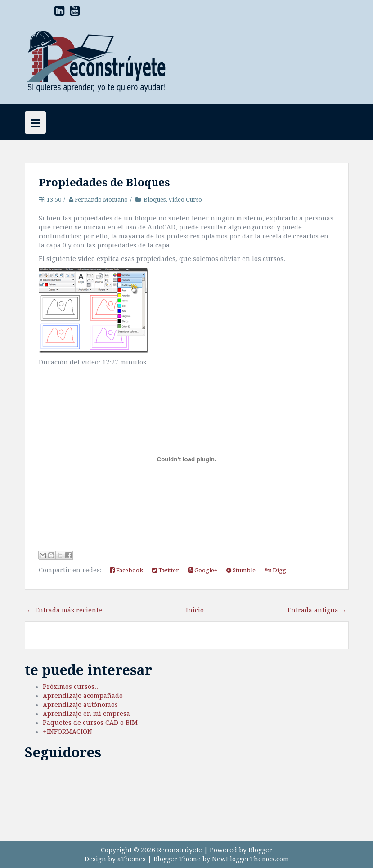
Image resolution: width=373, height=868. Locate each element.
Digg (275, 570)
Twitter (166, 570)
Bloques (155, 200)
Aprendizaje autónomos (80, 705)
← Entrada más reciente (65, 610)
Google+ (203, 570)
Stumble (241, 570)
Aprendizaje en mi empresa (86, 714)
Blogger (260, 850)
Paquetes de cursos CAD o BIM (90, 723)
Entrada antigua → (317, 610)
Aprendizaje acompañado (83, 696)
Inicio (195, 610)
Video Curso (185, 200)
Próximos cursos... (71, 687)
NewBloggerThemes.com (250, 859)
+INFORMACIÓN (67, 732)
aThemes (132, 859)
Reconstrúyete (180, 850)
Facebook (126, 570)
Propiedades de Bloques (104, 183)
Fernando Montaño (101, 200)
